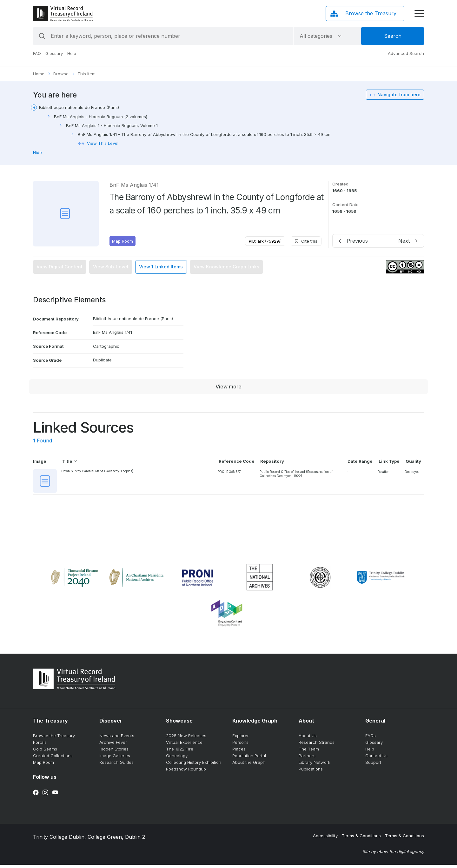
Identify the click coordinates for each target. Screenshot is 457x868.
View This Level (103, 143)
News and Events (117, 739)
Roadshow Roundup (186, 772)
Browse (61, 74)
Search (393, 36)
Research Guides (116, 765)
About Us (308, 739)
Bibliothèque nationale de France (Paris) (79, 107)
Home (39, 74)
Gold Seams (45, 752)
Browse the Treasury (54, 739)
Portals (40, 745)
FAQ (37, 53)
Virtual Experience (184, 745)
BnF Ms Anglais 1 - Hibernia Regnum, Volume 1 (112, 125)
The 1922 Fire (180, 752)
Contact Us (376, 759)
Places (239, 752)
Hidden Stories (114, 752)
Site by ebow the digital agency (393, 855)
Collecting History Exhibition (194, 765)
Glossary (54, 53)
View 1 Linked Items (161, 267)
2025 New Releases (186, 739)
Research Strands (317, 745)
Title (70, 461)
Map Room (123, 241)
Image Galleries (115, 759)
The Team (309, 752)
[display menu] (419, 13)
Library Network (315, 765)
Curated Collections (53, 759)
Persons (240, 745)
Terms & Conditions (361, 839)
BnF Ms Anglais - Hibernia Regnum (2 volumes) (101, 117)
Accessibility (325, 839)
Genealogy (177, 759)
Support (373, 765)
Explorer (241, 739)
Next (404, 241)
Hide (37, 152)
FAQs (371, 739)
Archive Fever (113, 745)
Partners (307, 759)
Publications (311, 772)
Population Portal (249, 759)
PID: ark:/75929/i (265, 241)
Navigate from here (399, 94)
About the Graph (249, 765)
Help (72, 53)
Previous (357, 241)
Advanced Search (406, 53)
